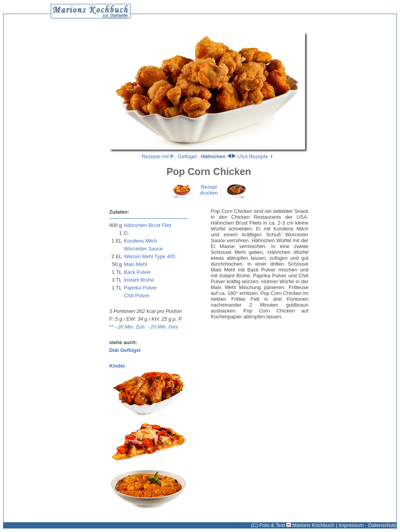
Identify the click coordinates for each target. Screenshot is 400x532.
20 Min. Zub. (132, 327)
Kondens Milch (140, 241)
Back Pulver (137, 272)
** (111, 327)
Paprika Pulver (140, 288)
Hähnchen (213, 156)
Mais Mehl (135, 264)
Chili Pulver (137, 295)
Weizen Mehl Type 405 (150, 256)
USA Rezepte (253, 156)
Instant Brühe (139, 280)
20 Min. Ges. (165, 327)
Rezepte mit (158, 156)
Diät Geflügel (125, 350)
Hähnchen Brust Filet (147, 225)
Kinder (117, 366)
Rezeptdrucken (209, 190)
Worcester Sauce (143, 249)
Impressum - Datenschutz (368, 525)
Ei (126, 233)
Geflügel (187, 156)
